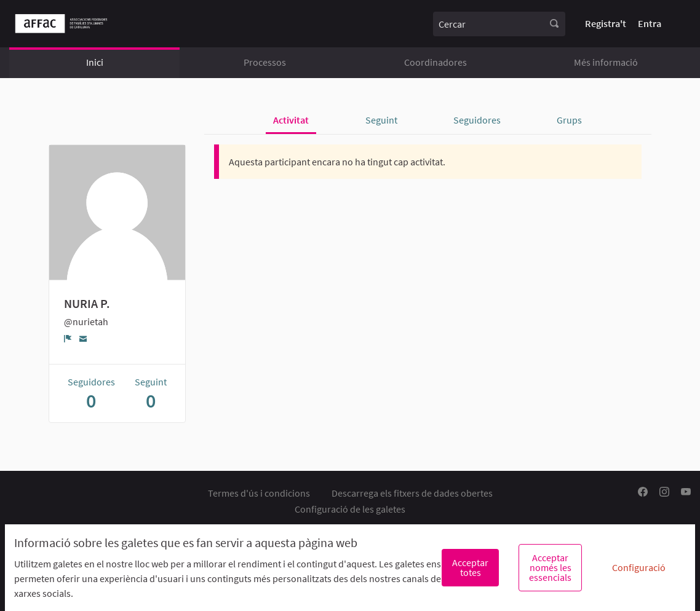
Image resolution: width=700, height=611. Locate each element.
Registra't (606, 23)
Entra (650, 23)
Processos (265, 62)
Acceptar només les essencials (550, 567)
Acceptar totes (470, 567)
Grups (569, 120)
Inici (95, 62)
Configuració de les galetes (350, 509)
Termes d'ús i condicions (259, 493)
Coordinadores (436, 62)
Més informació (606, 62)
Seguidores (477, 120)
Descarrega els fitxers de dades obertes (412, 493)
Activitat (291, 120)
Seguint (381, 120)
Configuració (639, 567)
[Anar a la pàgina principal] (61, 24)
